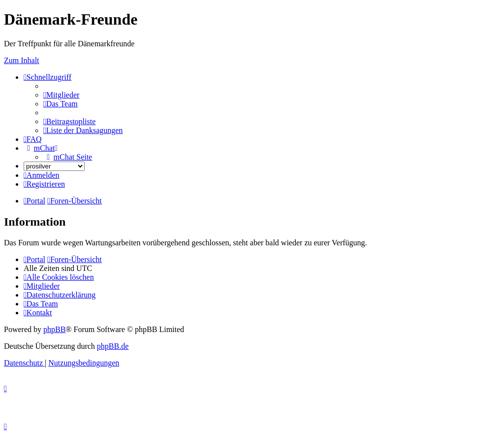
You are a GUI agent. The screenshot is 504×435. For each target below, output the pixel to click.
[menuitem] (61, 95)
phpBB (54, 329)
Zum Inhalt (22, 60)
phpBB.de (113, 346)
